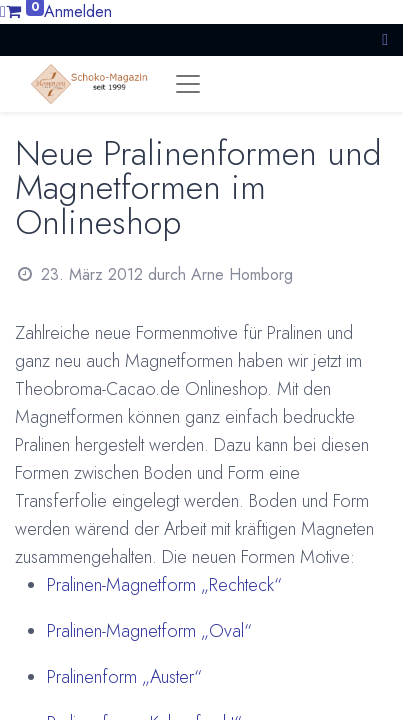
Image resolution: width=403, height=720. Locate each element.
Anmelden (78, 11)
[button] (385, 39)
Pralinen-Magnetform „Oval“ (149, 631)
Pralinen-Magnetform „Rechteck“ (164, 585)
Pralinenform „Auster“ (124, 677)
